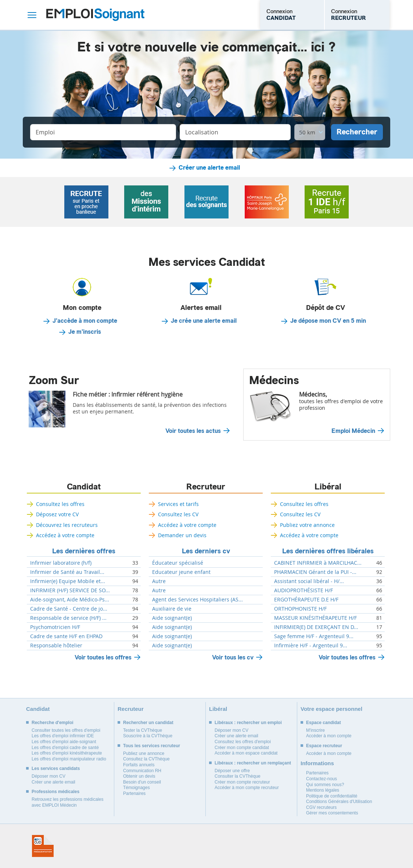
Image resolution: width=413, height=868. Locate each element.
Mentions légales (323, 790)
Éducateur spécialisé (178, 563)
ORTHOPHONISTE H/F (300, 609)
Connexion (281, 15)
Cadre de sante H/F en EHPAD (66, 636)
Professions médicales (55, 792)
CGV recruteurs (321, 807)
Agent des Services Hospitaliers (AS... (197, 600)
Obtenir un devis (139, 776)
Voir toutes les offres (103, 657)
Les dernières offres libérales (328, 551)
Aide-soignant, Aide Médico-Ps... (70, 600)
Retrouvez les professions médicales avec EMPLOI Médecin (67, 802)
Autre (159, 581)
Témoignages (137, 788)
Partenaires (134, 793)
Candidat (84, 487)
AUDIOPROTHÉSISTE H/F (304, 590)
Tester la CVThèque (143, 730)
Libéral (328, 487)
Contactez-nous (322, 779)
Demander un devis (182, 535)
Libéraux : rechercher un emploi (248, 723)
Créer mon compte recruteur (242, 782)
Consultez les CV (178, 514)
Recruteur (206, 487)
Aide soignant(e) (172, 618)
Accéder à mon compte (329, 736)
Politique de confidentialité (332, 796)
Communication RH (142, 771)
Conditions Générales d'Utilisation (339, 802)
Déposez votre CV (57, 514)
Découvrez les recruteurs (67, 525)
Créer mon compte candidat (242, 748)
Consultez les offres (60, 504)
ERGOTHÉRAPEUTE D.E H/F (306, 600)
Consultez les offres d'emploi (243, 742)
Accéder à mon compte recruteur (247, 788)
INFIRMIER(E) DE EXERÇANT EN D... (316, 627)
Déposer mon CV (49, 776)
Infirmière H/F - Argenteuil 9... (311, 645)
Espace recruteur (324, 746)
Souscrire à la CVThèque (148, 736)
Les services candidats (56, 768)
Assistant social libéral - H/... (309, 581)
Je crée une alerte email (204, 321)
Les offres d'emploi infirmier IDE (63, 736)
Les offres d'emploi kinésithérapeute (67, 753)
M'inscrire (315, 730)
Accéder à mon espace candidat (246, 753)
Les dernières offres (84, 551)
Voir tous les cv (233, 657)
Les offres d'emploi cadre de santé (65, 748)
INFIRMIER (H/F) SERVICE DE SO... (70, 590)
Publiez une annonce (144, 753)
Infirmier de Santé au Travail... (67, 572)
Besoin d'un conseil (142, 782)
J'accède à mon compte (85, 321)
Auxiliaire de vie (172, 609)
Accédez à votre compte (65, 535)
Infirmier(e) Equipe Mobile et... (68, 581)
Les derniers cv (206, 551)
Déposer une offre (232, 771)
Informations (317, 763)
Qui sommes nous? (325, 785)
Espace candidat (324, 723)
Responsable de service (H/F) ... (68, 618)
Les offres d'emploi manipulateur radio (69, 759)
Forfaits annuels (139, 765)
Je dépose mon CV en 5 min (328, 321)
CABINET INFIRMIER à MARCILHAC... (318, 563)
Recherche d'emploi (53, 723)
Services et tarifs (178, 504)
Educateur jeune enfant (181, 572)
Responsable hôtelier (56, 645)
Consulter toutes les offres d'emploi (66, 730)
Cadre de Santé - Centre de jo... (69, 609)
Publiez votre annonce (307, 525)
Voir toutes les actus (193, 431)
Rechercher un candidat (148, 723)
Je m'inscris (85, 332)
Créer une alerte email (209, 168)
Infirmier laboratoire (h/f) (61, 563)
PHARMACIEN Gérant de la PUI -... (315, 572)
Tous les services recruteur (152, 746)
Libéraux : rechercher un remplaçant (253, 763)
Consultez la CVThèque (146, 759)
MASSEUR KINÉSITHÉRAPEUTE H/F (315, 618)
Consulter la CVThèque (238, 776)
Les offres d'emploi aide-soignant (64, 742)
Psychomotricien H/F (55, 627)
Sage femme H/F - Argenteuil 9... (314, 636)
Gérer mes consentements (332, 813)
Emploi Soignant (95, 15)
